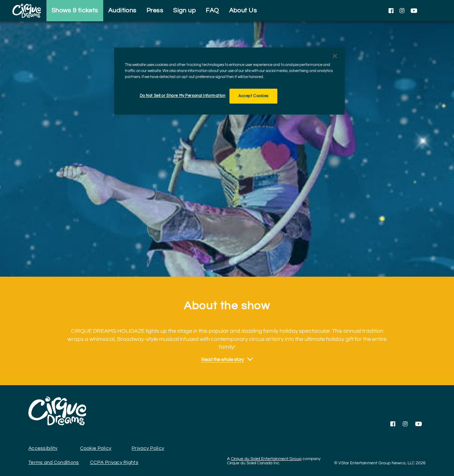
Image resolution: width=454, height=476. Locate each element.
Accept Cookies (253, 96)
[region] (229, 81)
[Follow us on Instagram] (402, 11)
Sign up (184, 10)
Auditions (122, 10)
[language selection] (438, 11)
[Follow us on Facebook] (391, 11)
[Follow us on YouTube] (414, 11)
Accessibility (43, 448)
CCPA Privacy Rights (114, 463)
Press (155, 10)
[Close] (335, 56)
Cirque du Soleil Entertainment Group (266, 459)
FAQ (212, 10)
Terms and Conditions (54, 463)
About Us (243, 10)
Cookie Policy (96, 448)
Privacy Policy (148, 448)
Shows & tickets (75, 10)
